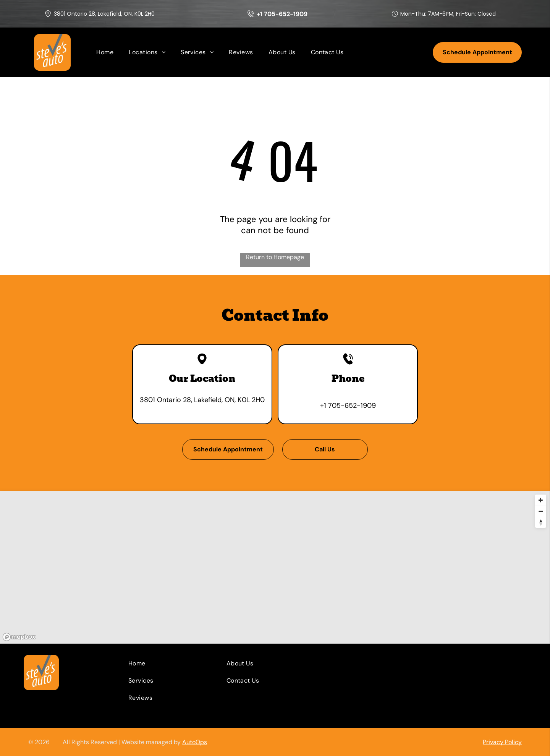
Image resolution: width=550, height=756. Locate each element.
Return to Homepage (275, 257)
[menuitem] (105, 52)
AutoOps (195, 742)
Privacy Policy (502, 742)
